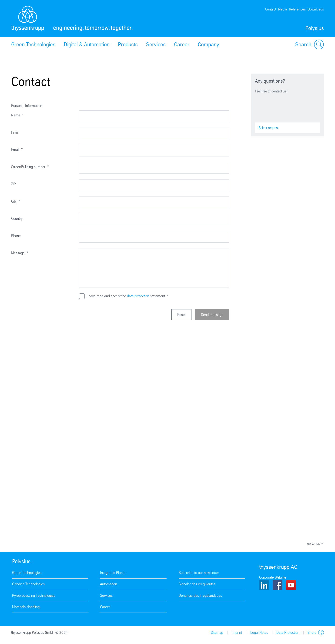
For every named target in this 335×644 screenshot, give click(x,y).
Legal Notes (259, 632)
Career (182, 44)
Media (283, 9)
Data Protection (288, 632)
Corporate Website (273, 577)
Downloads (316, 9)
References (297, 9)
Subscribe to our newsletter (199, 573)
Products (128, 44)
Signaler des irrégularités (197, 584)
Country (17, 219)
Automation (109, 584)
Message (20, 253)
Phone (16, 236)
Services (156, 44)
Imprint (237, 632)
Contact (271, 9)
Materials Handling (26, 607)
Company (208, 44)
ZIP (13, 184)
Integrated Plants (113, 573)
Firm (15, 132)
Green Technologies (33, 44)
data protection (138, 296)
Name (17, 115)
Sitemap (217, 632)
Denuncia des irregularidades (200, 595)
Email (17, 150)
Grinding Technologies (28, 584)
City (16, 201)
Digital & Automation (87, 44)
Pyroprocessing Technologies (34, 595)
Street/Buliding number (30, 167)
